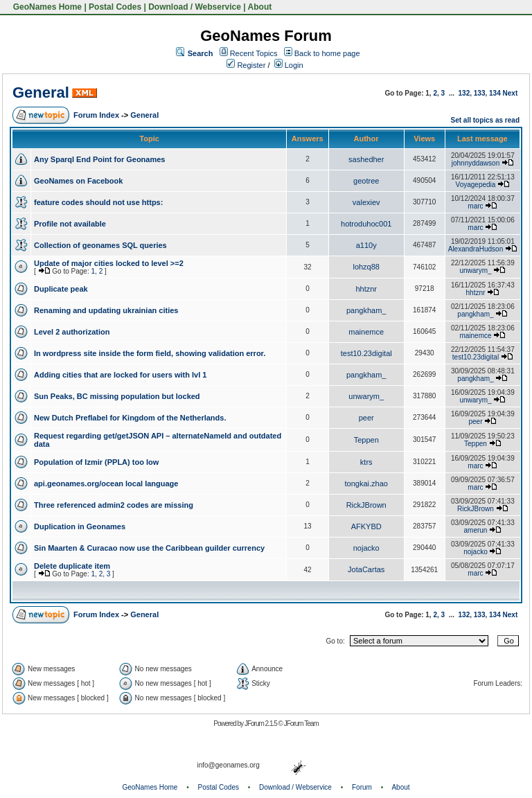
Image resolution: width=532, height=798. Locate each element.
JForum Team (301, 724)
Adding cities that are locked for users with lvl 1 (120, 375)
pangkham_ (366, 310)
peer (366, 418)
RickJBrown (366, 505)
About (260, 7)
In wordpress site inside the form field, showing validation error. (150, 353)
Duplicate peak (61, 289)
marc (475, 206)
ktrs (366, 462)
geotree (366, 181)
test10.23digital (366, 353)
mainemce (366, 332)
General (41, 92)
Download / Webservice (195, 7)
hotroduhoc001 (366, 224)
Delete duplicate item (72, 566)
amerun (476, 530)
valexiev (366, 202)
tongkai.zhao (366, 484)
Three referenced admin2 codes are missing (114, 505)
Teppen (366, 440)
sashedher (366, 159)
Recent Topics (254, 53)
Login (289, 65)
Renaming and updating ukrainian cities (106, 310)
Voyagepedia (476, 185)
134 (495, 93)
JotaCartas (366, 569)
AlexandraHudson (476, 249)
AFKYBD (366, 526)
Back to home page (327, 53)
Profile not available (70, 224)
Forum (362, 787)
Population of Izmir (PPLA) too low (96, 462)
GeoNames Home (46, 7)
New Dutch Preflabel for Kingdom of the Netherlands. (130, 418)
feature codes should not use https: (98, 202)
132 (464, 93)
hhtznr (366, 289)
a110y (366, 245)
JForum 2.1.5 (261, 724)
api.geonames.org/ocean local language (106, 484)
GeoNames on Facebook (78, 181)
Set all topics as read (486, 120)
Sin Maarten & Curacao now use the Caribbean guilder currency (149, 548)
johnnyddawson (476, 163)
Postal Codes (115, 7)
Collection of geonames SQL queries (100, 245)
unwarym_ (475, 271)
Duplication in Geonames (80, 526)
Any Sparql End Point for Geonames (99, 159)
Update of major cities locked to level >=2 (109, 263)
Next (511, 93)
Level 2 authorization (72, 332)
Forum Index (96, 115)
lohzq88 (366, 267)
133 (480, 93)
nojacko (366, 548)
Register (246, 65)
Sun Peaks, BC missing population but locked (117, 396)
